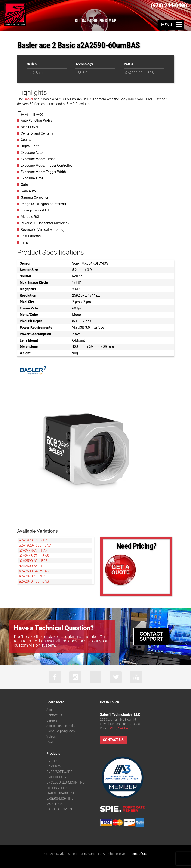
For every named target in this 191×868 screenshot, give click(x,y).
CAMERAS (54, 766)
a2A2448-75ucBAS (33, 551)
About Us (53, 710)
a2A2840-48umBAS (34, 581)
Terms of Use (139, 854)
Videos (51, 736)
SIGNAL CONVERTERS (62, 809)
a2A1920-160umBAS (35, 545)
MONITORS (55, 804)
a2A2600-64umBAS (34, 571)
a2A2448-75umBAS (34, 556)
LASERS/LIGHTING (60, 799)
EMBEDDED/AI (57, 777)
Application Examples (61, 726)
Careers (52, 720)
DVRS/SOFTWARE (59, 772)
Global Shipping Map (61, 731)
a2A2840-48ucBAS (33, 576)
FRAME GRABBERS (60, 793)
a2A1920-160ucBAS (34, 540)
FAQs (50, 742)
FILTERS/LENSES (59, 788)
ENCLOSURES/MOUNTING (66, 782)
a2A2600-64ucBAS (33, 566)
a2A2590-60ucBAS (33, 561)
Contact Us (54, 715)
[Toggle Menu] (171, 25)
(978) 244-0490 (121, 728)
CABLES (52, 761)
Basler (28, 99)
